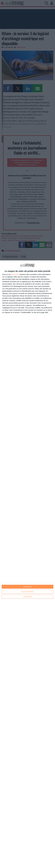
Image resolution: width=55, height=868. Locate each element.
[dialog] (27, 564)
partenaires (15, 274)
